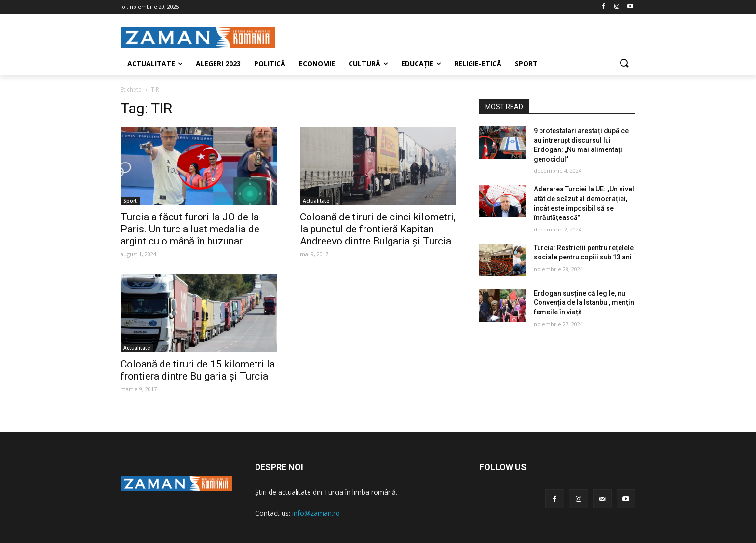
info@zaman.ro (316, 513)
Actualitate (316, 201)
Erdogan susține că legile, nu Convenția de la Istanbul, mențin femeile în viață (584, 303)
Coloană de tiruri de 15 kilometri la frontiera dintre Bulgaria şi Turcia (198, 370)
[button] (624, 64)
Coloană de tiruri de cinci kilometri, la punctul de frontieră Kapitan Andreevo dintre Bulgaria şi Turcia (378, 229)
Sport (130, 201)
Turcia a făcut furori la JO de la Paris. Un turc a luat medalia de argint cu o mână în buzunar (190, 229)
